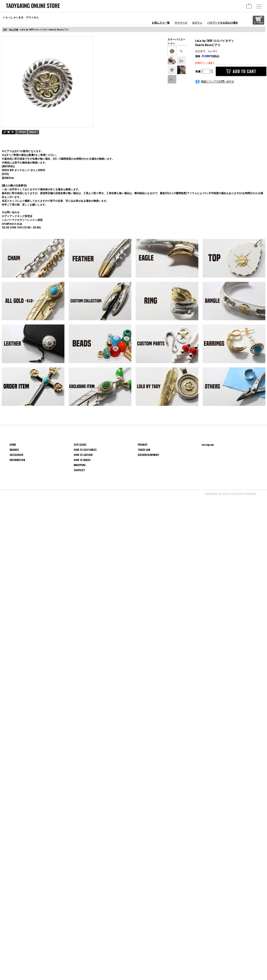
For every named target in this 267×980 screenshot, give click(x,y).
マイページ (181, 22)
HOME (13, 445)
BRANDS (14, 450)
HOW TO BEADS (82, 460)
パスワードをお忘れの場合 (223, 22)
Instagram (208, 445)
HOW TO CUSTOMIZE (85, 450)
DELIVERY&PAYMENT (148, 455)
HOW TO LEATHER (83, 455)
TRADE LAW (144, 450)
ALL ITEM (14, 29)
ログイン (197, 22)
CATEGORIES (16, 455)
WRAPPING (80, 465)
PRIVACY (143, 445)
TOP (5, 29)
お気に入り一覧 (161, 22)
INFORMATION (17, 460)
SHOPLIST (79, 470)
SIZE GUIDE (80, 445)
